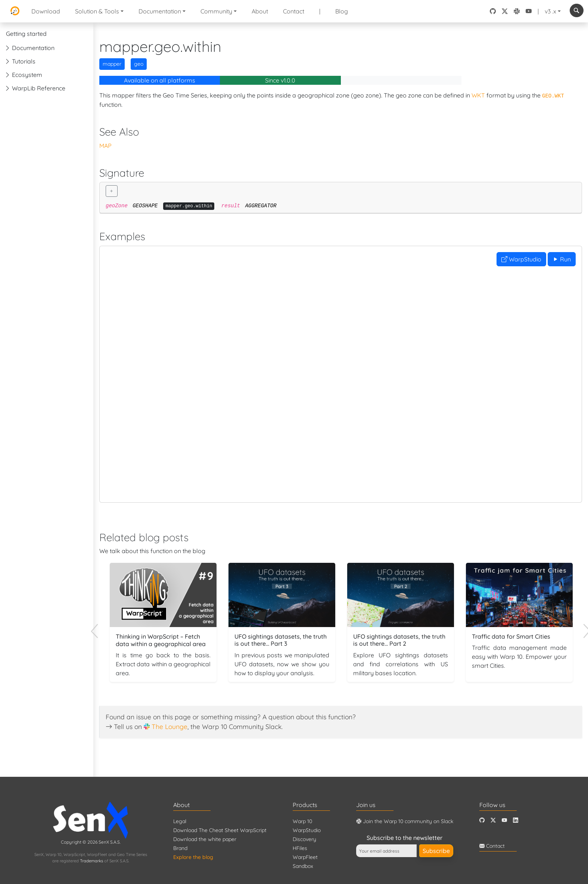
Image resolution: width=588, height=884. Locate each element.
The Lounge (169, 726)
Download (46, 11)
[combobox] (577, 10)
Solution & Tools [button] (97, 11)
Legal (180, 821)
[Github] (482, 820)
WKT (478, 95)
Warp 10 (302, 821)
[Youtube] (504, 820)
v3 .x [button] (550, 11)
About (260, 11)
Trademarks (91, 861)
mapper (112, 64)
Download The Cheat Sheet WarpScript (220, 830)
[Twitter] (493, 820)
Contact (294, 11)
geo (139, 64)
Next (583, 626)
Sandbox (303, 866)
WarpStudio (521, 259)
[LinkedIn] (516, 820)
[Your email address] (386, 851)
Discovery (304, 839)
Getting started (26, 34)
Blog (342, 11)
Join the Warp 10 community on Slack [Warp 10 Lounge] (405, 821)
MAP (105, 146)
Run (562, 259)
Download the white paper (205, 839)
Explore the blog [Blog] (193, 857)
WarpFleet (305, 857)
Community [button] (216, 11)
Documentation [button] (160, 11)
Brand (180, 848)
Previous (98, 626)
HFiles (300, 848)
